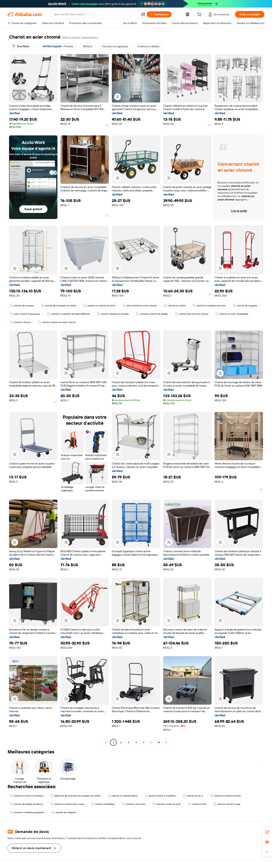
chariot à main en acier (167, 804)
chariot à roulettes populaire (27, 812)
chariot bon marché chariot (192, 314)
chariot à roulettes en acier (209, 306)
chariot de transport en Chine (59, 306)
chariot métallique (103, 804)
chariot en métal (175, 306)
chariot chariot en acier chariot (57, 322)
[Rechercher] (159, 14)
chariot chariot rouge (227, 804)
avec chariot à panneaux (25, 314)
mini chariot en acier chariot (140, 306)
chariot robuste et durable (113, 314)
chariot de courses (22, 306)
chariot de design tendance (27, 804)
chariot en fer (197, 804)
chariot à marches (134, 804)
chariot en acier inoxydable (232, 314)
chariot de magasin (245, 306)
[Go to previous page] (106, 742)
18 (159, 742)
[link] (267, 832)
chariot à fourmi (20, 322)
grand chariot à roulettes (160, 796)
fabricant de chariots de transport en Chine (75, 796)
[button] (143, 14)
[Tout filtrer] (21, 46)
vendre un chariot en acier (99, 306)
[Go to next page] (166, 742)
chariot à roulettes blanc (123, 796)
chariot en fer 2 (193, 796)
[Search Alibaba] (96, 14)
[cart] (200, 15)
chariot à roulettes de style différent (68, 314)
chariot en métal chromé (225, 796)
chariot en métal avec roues (67, 804)
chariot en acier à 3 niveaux (27, 796)
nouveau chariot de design (152, 314)
